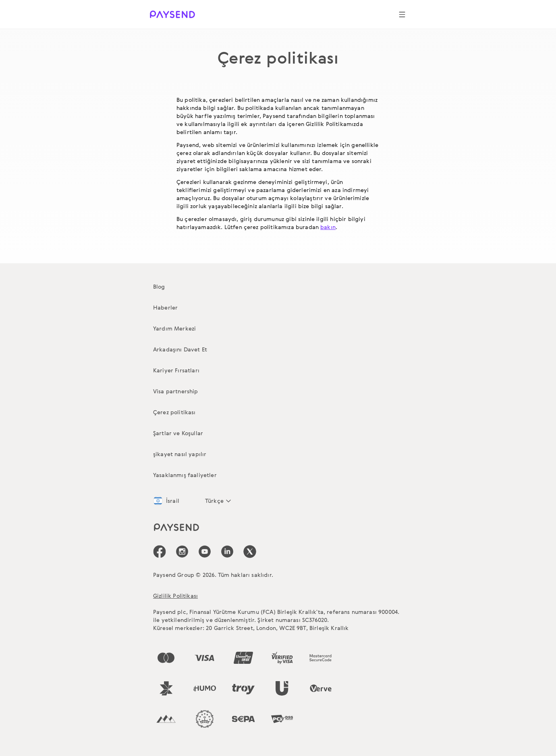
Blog (159, 286)
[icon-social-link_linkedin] (227, 552)
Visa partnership (176, 391)
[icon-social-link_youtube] (205, 552)
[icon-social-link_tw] (250, 552)
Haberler (165, 307)
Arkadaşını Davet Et (180, 349)
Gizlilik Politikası (175, 596)
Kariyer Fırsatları (176, 370)
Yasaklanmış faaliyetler (185, 475)
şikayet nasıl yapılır (180, 454)
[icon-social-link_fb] (160, 552)
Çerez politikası (174, 412)
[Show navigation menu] (402, 14)
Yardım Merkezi (174, 328)
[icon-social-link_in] (182, 552)
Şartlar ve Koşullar (178, 433)
